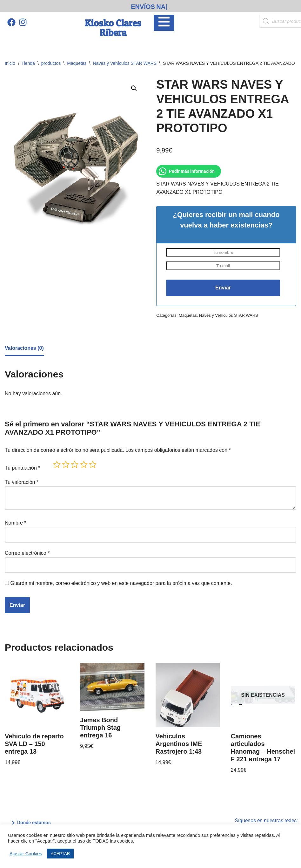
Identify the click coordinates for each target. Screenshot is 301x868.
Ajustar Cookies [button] (26, 854)
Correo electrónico (27, 553)
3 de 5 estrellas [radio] (75, 465)
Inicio (10, 63)
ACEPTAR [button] (60, 854)
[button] (134, 88)
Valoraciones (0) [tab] (24, 348)
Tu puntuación (23, 468)
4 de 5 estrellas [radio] (84, 465)
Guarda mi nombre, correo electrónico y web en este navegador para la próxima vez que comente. (121, 583)
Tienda (28, 63)
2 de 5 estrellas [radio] (66, 465)
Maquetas (77, 63)
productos (51, 63)
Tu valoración (22, 482)
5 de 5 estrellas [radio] (93, 465)
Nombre (16, 523)
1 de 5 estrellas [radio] (57, 465)
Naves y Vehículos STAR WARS (125, 63)
